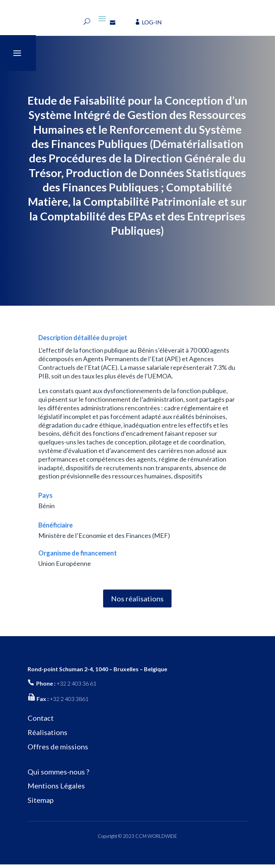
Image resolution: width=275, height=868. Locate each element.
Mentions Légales (56, 789)
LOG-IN (152, 22)
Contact (41, 721)
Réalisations (47, 736)
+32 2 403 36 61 (76, 687)
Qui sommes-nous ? (58, 775)
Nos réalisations (137, 602)
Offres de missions (58, 750)
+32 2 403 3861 (69, 702)
